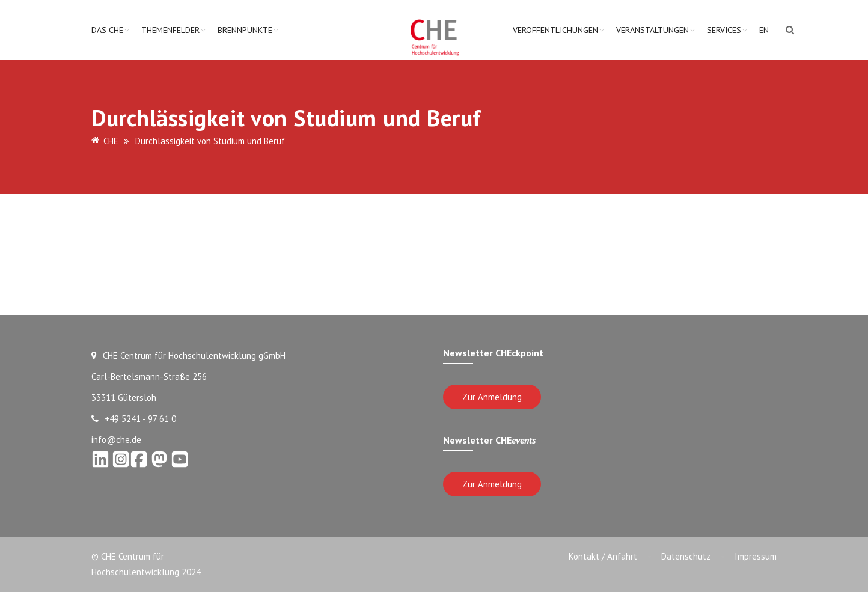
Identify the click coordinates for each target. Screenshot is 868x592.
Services (724, 30)
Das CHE (107, 30)
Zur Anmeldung (492, 397)
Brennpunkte (245, 30)
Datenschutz (686, 556)
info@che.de (116, 440)
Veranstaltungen (653, 30)
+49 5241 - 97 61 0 (134, 419)
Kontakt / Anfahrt (603, 556)
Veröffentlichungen (555, 30)
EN (764, 30)
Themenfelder (170, 30)
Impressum (756, 556)
